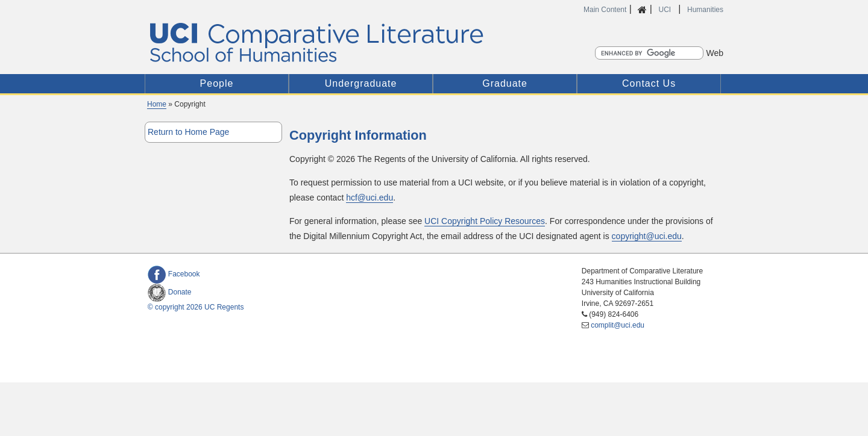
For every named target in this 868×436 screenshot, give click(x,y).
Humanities (705, 10)
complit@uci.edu (618, 325)
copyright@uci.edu (647, 236)
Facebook (174, 274)
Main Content (605, 10)
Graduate (505, 83)
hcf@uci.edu (370, 198)
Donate (170, 292)
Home (157, 104)
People (217, 83)
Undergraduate (361, 83)
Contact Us (649, 83)
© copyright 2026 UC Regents (196, 307)
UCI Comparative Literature (333, 42)
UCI (665, 10)
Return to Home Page (188, 132)
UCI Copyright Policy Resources (485, 221)
